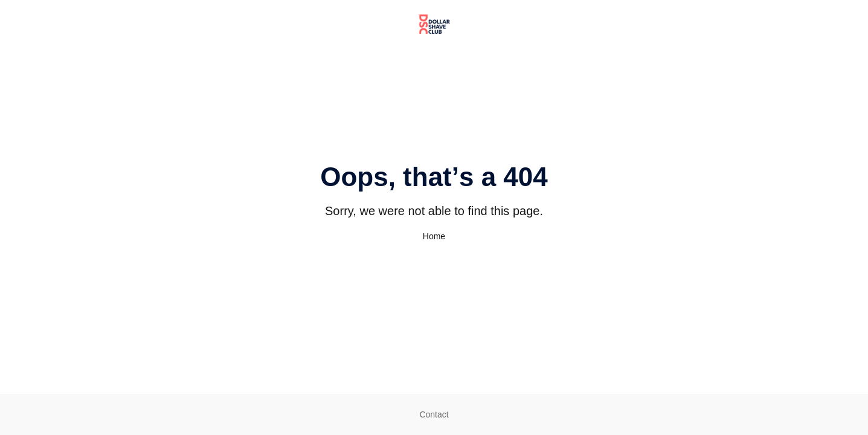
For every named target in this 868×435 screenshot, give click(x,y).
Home (434, 236)
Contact (434, 414)
